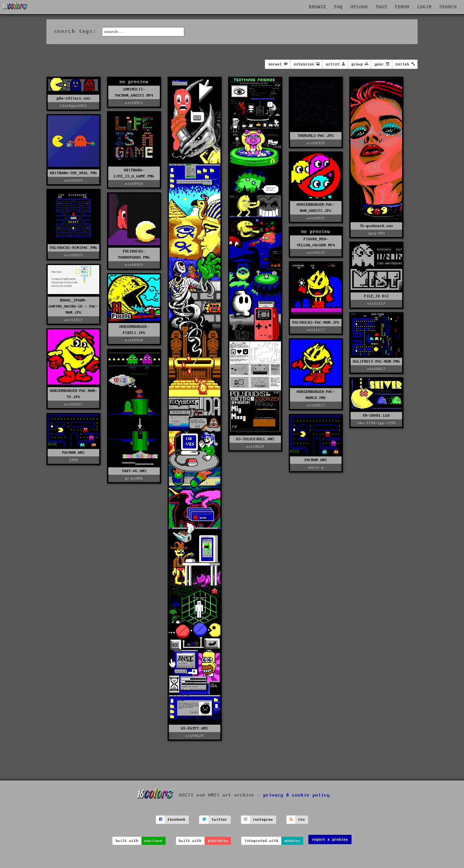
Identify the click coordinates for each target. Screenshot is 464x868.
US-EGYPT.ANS (195, 728)
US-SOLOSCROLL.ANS (255, 439)
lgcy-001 (376, 233)
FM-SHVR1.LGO (376, 416)
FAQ (338, 7)
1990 (73, 460)
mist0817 (376, 369)
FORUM (402, 7)
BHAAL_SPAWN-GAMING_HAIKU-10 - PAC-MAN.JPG (73, 306)
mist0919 (134, 184)
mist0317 (73, 404)
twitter (220, 820)
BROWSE (318, 7)
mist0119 (316, 253)
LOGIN (425, 7)
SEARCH (448, 7)
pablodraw (218, 841)
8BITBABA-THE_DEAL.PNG (74, 173)
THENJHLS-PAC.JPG (316, 136)
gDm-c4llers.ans (74, 98)
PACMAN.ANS (73, 453)
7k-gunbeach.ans (377, 226)
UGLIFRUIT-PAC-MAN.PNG (377, 362)
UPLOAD (359, 7)
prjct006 (134, 478)
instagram (263, 820)
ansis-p (316, 467)
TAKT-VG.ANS (134, 471)
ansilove (153, 841)
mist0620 (195, 736)
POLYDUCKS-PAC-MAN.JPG (316, 323)
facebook (177, 820)
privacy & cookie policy (297, 795)
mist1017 (73, 320)
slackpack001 (73, 106)
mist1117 (376, 304)
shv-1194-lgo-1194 (377, 423)
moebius (292, 841)
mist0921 (134, 103)
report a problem (330, 839)
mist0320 (316, 143)
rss (302, 820)
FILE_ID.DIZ (377, 296)
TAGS (382, 7)
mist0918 (134, 340)
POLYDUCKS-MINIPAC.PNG (74, 248)
